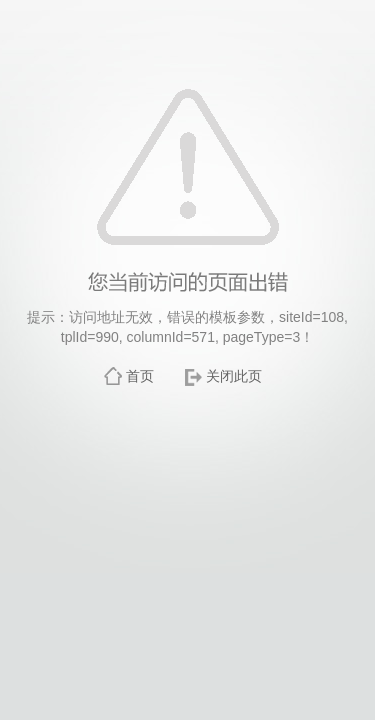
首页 (140, 376)
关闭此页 (234, 376)
